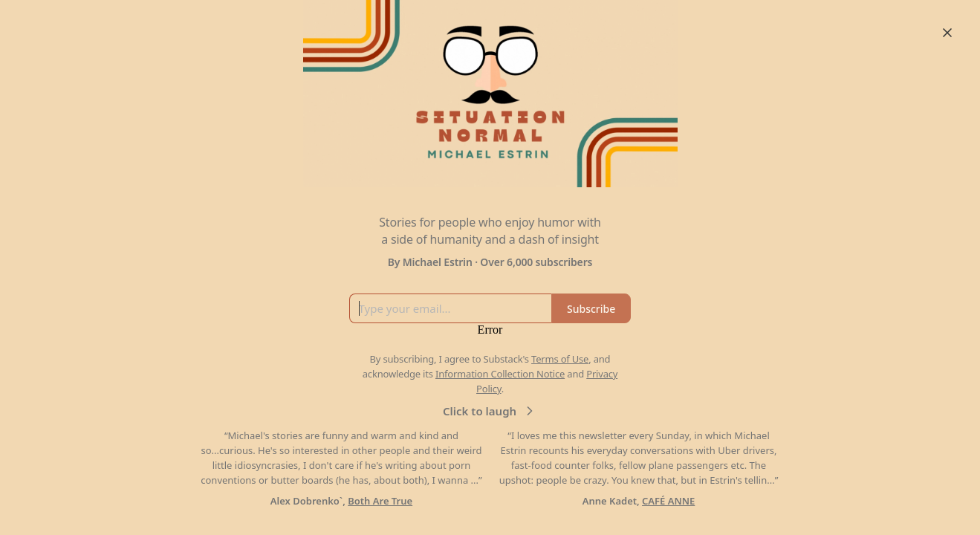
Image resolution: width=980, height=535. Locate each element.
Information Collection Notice (500, 374)
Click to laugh (490, 411)
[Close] (947, 33)
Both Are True (380, 501)
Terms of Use (560, 359)
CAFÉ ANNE (668, 501)
